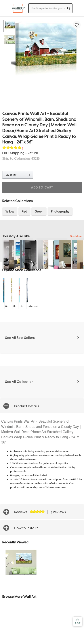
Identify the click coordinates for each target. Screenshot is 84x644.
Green (39, 211)
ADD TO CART (42, 187)
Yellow (10, 211)
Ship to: (21, 158)
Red (24, 211)
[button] (42, 406)
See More (76, 236)
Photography (60, 211)
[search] (69, 8)
